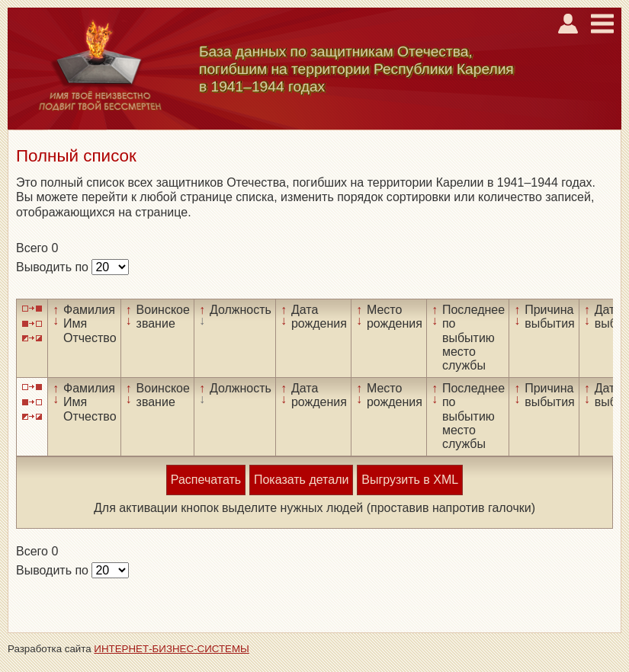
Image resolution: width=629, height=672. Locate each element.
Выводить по (54, 267)
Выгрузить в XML (410, 480)
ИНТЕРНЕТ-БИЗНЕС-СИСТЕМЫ (172, 649)
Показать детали (301, 480)
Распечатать (206, 480)
